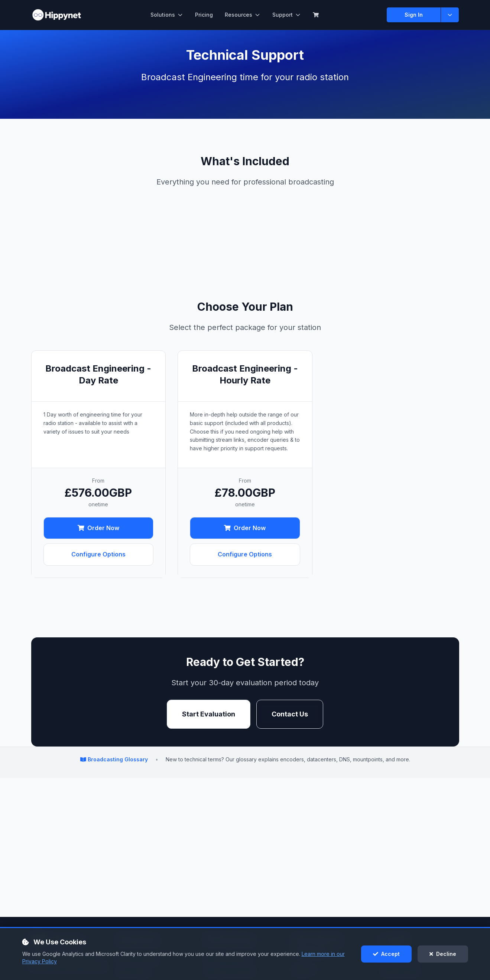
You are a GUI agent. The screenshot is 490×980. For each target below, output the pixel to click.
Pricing (204, 15)
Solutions (167, 15)
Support (287, 15)
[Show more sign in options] (450, 15)
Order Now (98, 528)
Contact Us (290, 714)
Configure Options (98, 554)
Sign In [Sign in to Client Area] (414, 15)
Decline (443, 954)
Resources (243, 15)
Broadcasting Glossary (115, 759)
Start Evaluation (209, 714)
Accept (386, 954)
